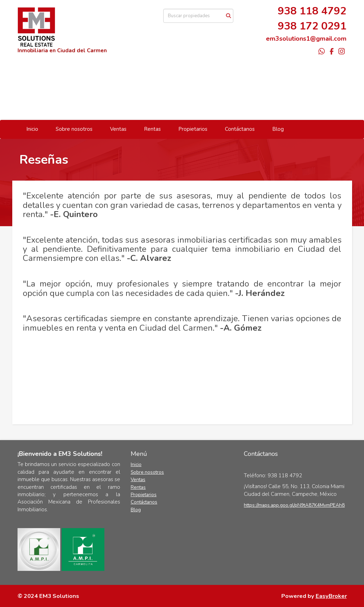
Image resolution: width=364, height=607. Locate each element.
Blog (278, 129)
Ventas (118, 129)
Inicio (32, 129)
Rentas (152, 129)
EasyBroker (331, 596)
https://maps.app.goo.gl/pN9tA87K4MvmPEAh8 (294, 505)
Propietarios (193, 129)
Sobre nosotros (74, 129)
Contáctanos (240, 129)
